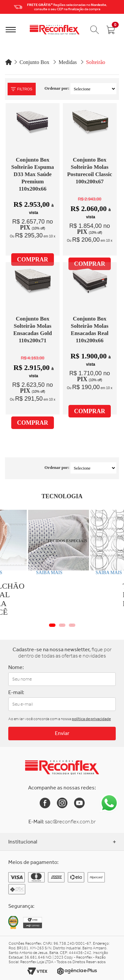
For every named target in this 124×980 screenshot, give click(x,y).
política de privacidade (91, 719)
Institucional (62, 842)
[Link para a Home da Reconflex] (62, 767)
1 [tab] (52, 625)
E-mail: (16, 692)
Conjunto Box (34, 62)
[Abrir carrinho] (111, 30)
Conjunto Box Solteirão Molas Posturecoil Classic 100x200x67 (90, 171)
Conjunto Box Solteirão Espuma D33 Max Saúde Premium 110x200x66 (33, 174)
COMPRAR (33, 260)
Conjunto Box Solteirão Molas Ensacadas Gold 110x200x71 (33, 330)
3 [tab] (72, 625)
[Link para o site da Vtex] (37, 971)
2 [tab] (62, 625)
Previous (7, 7)
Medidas (68, 62)
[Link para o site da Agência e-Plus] (77, 971)
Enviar (62, 733)
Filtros (22, 89)
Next (117, 7)
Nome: (16, 667)
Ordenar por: (57, 88)
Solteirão (96, 62)
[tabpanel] (41, 544)
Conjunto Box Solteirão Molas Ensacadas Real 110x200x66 (90, 330)
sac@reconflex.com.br (70, 822)
